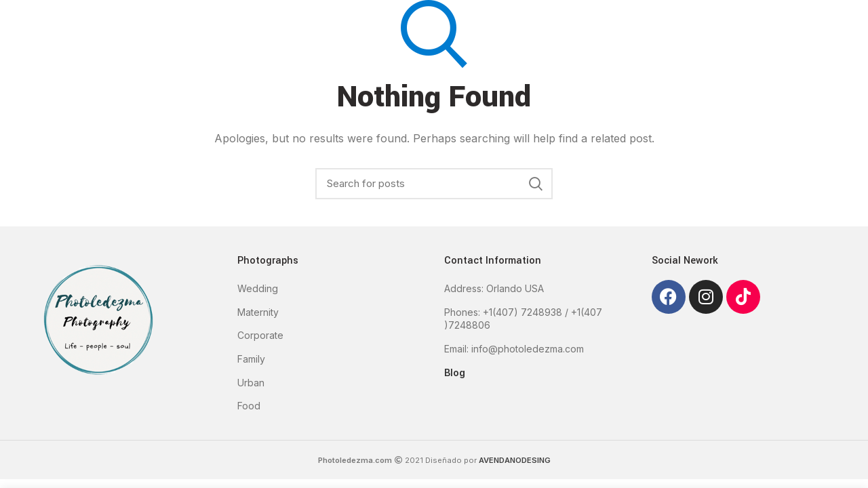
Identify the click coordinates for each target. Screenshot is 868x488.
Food (249, 406)
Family (251, 359)
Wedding (258, 288)
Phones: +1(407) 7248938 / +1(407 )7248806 (523, 319)
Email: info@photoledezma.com (514, 349)
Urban (251, 383)
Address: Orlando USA (494, 288)
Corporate (260, 335)
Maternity (258, 312)
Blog (455, 372)
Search (536, 184)
